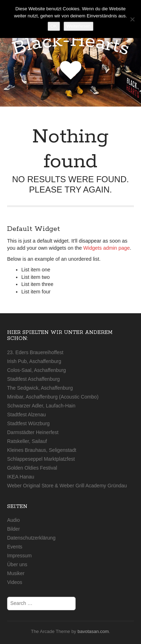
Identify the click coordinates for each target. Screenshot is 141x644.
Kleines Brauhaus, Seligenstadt (42, 450)
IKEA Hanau (21, 477)
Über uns (17, 564)
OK (54, 26)
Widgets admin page (106, 248)
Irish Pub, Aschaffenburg (34, 361)
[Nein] (132, 19)
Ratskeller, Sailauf (27, 441)
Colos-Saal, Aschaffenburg (37, 370)
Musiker (16, 573)
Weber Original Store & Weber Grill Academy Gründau (67, 486)
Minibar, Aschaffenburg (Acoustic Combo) (53, 397)
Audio (13, 520)
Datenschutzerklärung (31, 538)
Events (15, 547)
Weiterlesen (78, 26)
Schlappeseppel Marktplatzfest (41, 459)
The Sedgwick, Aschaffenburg (40, 388)
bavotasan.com (93, 631)
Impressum (19, 556)
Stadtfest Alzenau (26, 415)
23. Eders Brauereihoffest (35, 352)
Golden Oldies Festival (32, 468)
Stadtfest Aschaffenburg (33, 379)
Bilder (13, 529)
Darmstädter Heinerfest (33, 432)
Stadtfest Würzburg (28, 423)
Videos (15, 582)
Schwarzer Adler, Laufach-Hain (41, 406)
